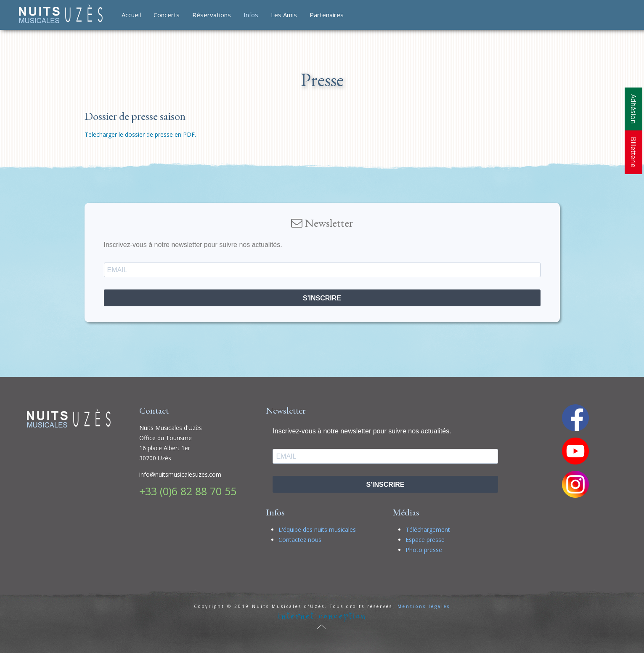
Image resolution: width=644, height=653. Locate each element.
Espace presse (425, 540)
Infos (251, 15)
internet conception (322, 616)
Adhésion (633, 109)
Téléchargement (428, 530)
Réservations (212, 15)
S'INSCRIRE (322, 298)
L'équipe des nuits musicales (317, 530)
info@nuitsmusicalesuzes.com (180, 474)
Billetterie (633, 152)
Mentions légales (424, 606)
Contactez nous (300, 540)
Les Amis (284, 15)
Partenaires (327, 15)
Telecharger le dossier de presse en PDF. (140, 134)
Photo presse (424, 550)
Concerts (167, 15)
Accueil (131, 15)
